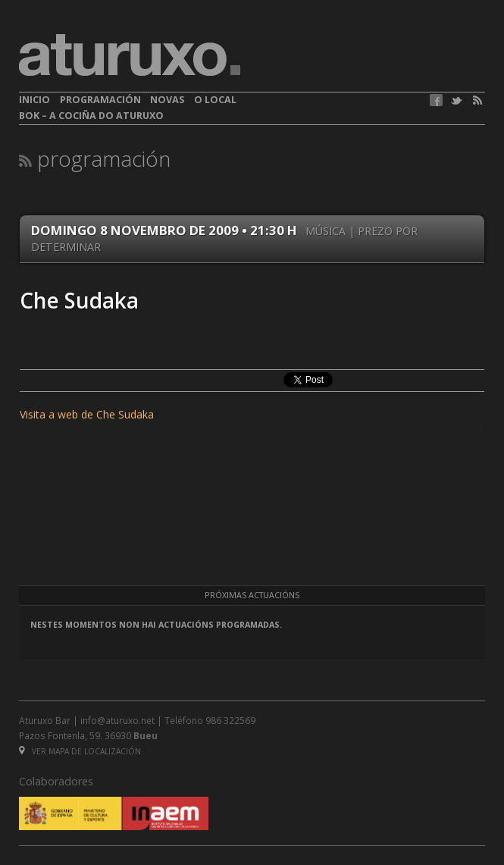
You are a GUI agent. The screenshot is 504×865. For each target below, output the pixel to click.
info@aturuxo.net (117, 720)
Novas (167, 100)
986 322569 (230, 720)
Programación (100, 100)
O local (215, 100)
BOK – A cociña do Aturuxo (91, 116)
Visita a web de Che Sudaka (87, 414)
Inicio (34, 100)
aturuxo (130, 55)
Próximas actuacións (252, 595)
